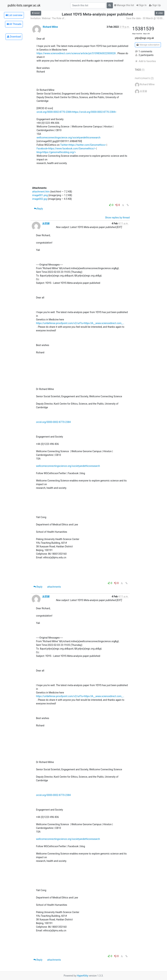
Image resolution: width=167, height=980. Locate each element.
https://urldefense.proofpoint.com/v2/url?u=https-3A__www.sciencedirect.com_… (80, 323)
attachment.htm (41, 192)
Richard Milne (50, 27)
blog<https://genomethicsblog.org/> (56, 152)
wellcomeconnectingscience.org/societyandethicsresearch (69, 138)
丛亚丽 (46, 223)
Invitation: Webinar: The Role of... (48, 18)
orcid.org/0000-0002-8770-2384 (53, 422)
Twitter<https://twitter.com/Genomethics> (83, 145)
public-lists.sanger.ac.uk (24, 5)
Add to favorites (145, 61)
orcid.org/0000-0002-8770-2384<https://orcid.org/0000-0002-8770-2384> (77, 112)
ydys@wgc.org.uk (144, 38)
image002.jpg (40, 199)
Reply (38, 209)
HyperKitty (83, 976)
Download (14, 37)
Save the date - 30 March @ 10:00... (145, 18)
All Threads (14, 24)
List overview (14, 15)
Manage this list (124, 5)
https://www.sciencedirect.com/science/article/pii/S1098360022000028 (76, 53)
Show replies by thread (117, 218)
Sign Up (155, 5)
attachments (54, 587)
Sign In (142, 5)
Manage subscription (148, 45)
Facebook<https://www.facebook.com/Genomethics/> (66, 149)
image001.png (40, 195)
